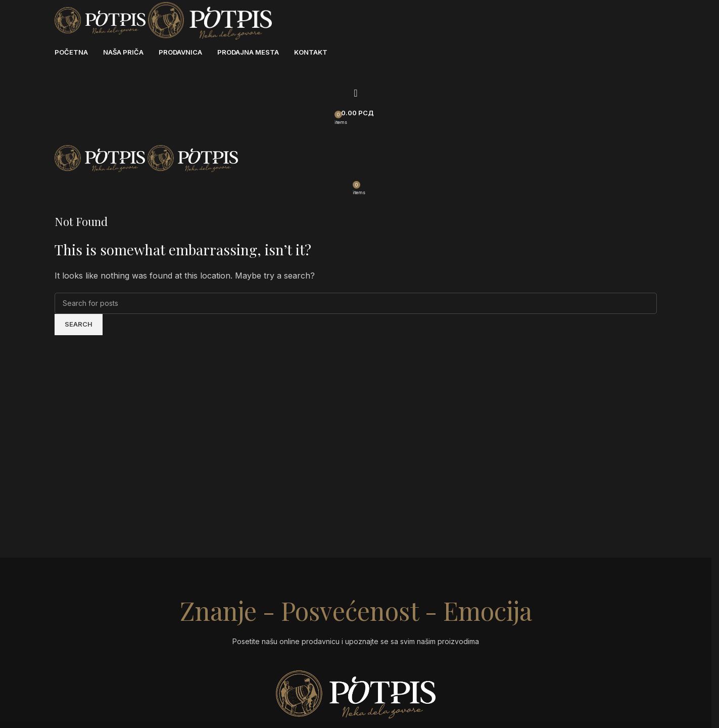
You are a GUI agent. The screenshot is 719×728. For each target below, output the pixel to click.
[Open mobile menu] (356, 133)
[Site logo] (101, 20)
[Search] (356, 93)
